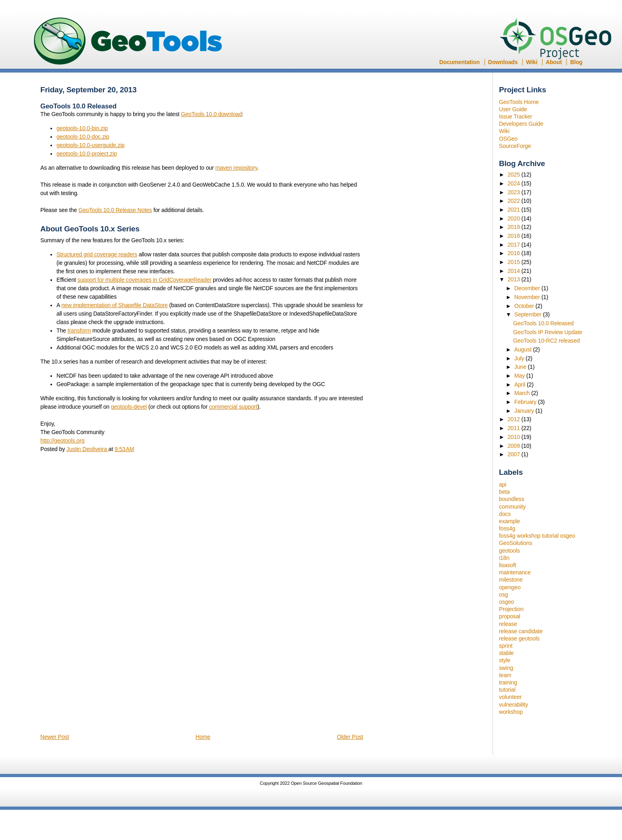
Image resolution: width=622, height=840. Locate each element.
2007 (514, 454)
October (525, 306)
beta (504, 492)
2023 (514, 192)
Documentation (459, 62)
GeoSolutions (516, 543)
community (512, 507)
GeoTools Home (519, 102)
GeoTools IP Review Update (548, 332)
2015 (514, 262)
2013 (514, 279)
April (521, 385)
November (528, 297)
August (524, 349)
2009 (514, 446)
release (508, 624)
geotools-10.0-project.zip (87, 154)
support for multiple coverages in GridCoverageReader (144, 280)
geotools (509, 551)
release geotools (519, 638)
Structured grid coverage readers (97, 254)
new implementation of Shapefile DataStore (115, 305)
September (529, 314)
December (528, 288)
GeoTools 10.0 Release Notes (115, 210)
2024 (514, 183)
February (526, 402)
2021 (514, 210)
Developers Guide (521, 124)
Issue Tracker (516, 116)
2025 (514, 175)
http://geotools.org (62, 441)
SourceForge (515, 146)
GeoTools (128, 42)
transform (79, 331)
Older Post (350, 737)
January (525, 411)
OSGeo (558, 40)
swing (506, 668)
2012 (514, 419)
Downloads (503, 62)
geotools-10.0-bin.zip (82, 128)
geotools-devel (129, 407)
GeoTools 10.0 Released (543, 323)
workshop (511, 712)
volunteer (510, 697)
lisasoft (507, 565)
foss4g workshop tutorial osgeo (537, 536)
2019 (514, 227)
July (520, 358)
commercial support (233, 407)
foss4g (507, 528)
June (521, 367)
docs (505, 514)
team (505, 675)
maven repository (236, 168)
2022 (514, 201)
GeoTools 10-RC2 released (547, 341)
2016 (514, 253)
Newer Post (55, 737)
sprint (506, 646)
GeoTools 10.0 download (212, 114)
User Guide (513, 109)
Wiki (532, 62)
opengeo (510, 587)
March (523, 393)
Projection (511, 609)
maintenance (515, 572)
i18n (504, 558)
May (520, 376)
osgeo (506, 602)
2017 (514, 245)
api (503, 484)
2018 (514, 236)
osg (503, 595)
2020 (514, 218)
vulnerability (513, 705)
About (554, 62)
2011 (514, 428)
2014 (514, 271)
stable (506, 653)
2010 (514, 437)
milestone (511, 580)
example (509, 521)
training (508, 682)
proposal (510, 616)
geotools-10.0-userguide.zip (91, 145)
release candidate (521, 631)
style (505, 660)
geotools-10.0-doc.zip (83, 137)
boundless (512, 499)
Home (203, 737)
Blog (576, 62)
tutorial (507, 690)
